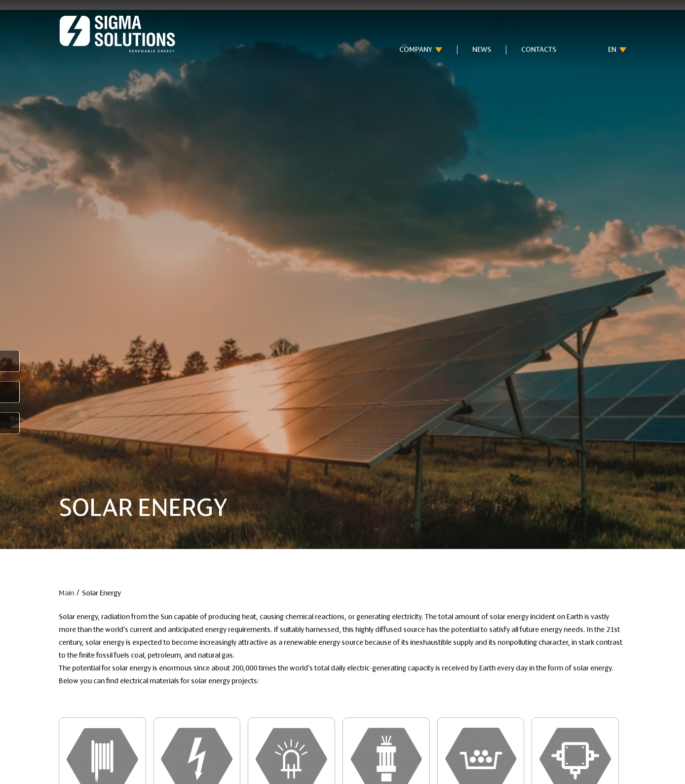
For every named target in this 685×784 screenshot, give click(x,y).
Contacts (539, 50)
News (482, 50)
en (612, 50)
